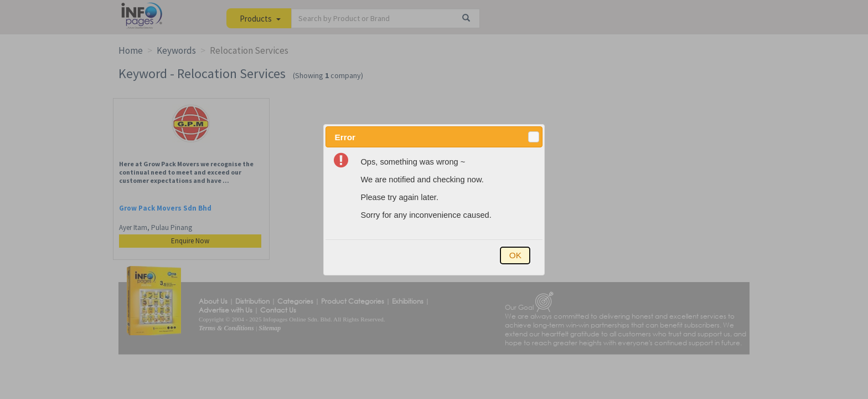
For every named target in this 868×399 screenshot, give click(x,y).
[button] (534, 137)
